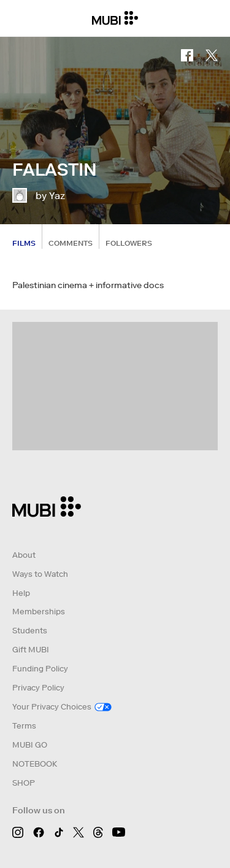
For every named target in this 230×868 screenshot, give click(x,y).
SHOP (24, 783)
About (24, 555)
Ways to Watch (40, 574)
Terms (24, 726)
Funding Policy (40, 669)
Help (21, 593)
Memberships (39, 612)
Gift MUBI (31, 650)
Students (30, 631)
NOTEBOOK (35, 764)
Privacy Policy (38, 688)
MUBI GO (30, 745)
